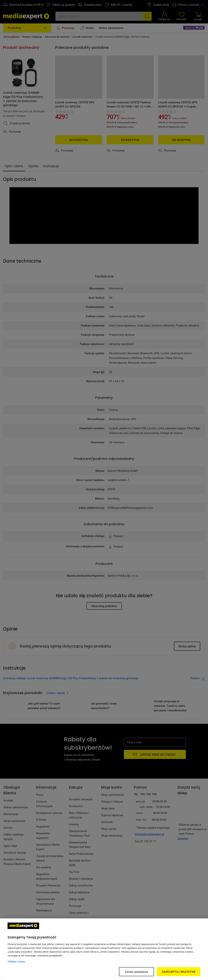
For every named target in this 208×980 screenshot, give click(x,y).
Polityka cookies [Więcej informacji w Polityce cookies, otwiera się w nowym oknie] (16, 961)
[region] (104, 949)
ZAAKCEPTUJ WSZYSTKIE (179, 972)
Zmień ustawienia (136, 972)
